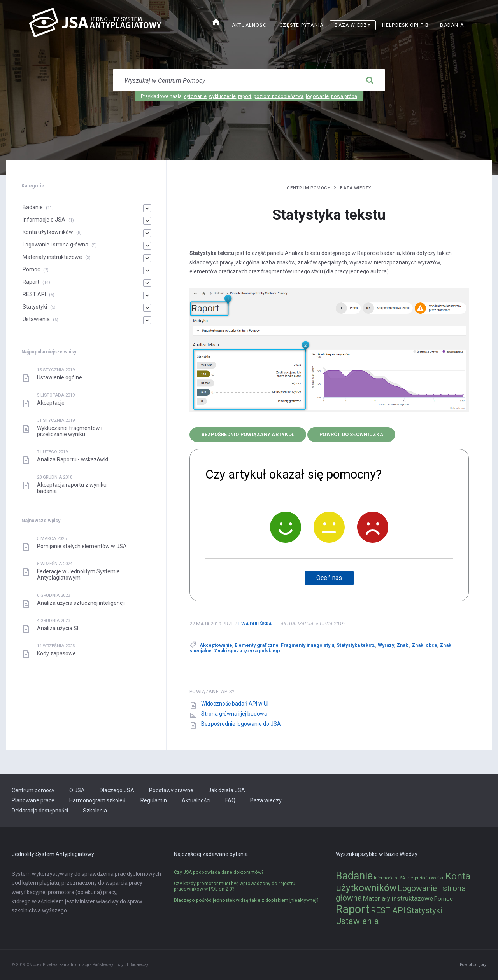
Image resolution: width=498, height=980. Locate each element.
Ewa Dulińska (255, 624)
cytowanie (195, 96)
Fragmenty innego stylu (308, 645)
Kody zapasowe (56, 653)
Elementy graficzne (257, 645)
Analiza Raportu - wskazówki (73, 459)
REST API (34, 294)
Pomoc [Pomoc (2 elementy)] (444, 899)
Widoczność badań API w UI (235, 704)
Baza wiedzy (352, 25)
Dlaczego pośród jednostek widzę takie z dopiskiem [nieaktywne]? (246, 900)
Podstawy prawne (171, 790)
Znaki (403, 645)
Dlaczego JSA (117, 790)
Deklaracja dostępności (40, 811)
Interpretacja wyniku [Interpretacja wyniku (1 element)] (425, 878)
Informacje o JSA (44, 220)
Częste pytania (301, 25)
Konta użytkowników (48, 232)
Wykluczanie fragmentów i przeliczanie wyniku (70, 431)
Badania (452, 25)
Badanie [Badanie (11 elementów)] (354, 876)
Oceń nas (329, 578)
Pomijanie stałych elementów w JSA (82, 546)
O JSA (77, 790)
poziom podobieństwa (279, 96)
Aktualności (250, 25)
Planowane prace (33, 800)
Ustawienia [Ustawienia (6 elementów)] (357, 921)
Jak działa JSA (227, 790)
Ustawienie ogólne (60, 377)
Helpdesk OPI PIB (406, 25)
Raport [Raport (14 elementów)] (353, 909)
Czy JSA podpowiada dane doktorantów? (219, 872)
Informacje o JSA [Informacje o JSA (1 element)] (389, 878)
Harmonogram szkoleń (97, 800)
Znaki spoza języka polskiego (248, 651)
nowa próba (344, 96)
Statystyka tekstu (356, 645)
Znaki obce (424, 645)
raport (245, 96)
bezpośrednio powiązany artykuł (248, 435)
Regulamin (154, 800)
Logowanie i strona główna (55, 245)
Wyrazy (386, 645)
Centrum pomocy (309, 188)
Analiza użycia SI (58, 628)
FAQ (230, 800)
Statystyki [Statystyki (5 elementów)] (424, 910)
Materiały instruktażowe (52, 257)
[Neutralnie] (329, 527)
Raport (31, 282)
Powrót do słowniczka (351, 435)
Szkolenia (95, 811)
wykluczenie (222, 96)
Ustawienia (36, 319)
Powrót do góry (473, 965)
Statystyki (35, 307)
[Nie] (373, 527)
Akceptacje (51, 403)
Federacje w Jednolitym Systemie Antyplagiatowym (78, 575)
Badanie (33, 207)
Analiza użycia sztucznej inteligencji (81, 603)
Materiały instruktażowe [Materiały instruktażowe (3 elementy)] (398, 898)
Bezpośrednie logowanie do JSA (241, 724)
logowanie (317, 96)
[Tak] (286, 527)
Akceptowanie (216, 645)
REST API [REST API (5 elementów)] (388, 910)
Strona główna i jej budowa (234, 714)
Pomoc (31, 269)
